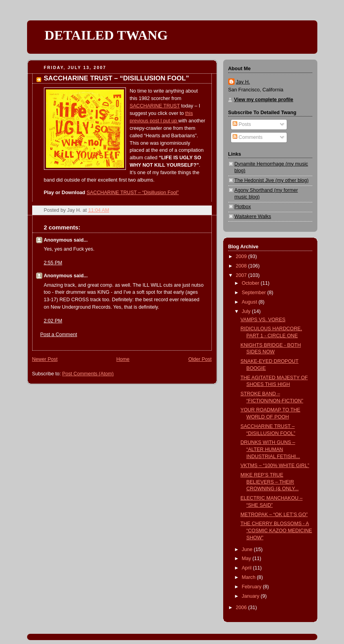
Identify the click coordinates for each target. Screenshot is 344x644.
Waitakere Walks (253, 216)
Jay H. (243, 82)
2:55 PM (53, 263)
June (248, 549)
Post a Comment (59, 335)
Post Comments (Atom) (88, 374)
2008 (242, 266)
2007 (242, 275)
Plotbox (243, 207)
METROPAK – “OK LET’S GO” (274, 515)
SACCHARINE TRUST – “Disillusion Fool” (133, 193)
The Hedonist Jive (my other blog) (272, 180)
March (249, 577)
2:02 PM (53, 321)
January (251, 596)
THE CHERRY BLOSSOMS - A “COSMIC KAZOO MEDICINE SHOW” (276, 530)
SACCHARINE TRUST (155, 106)
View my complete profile (264, 100)
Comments (248, 137)
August (250, 302)
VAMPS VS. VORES (263, 320)
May (247, 558)
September (254, 293)
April (247, 568)
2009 (242, 257)
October (251, 283)
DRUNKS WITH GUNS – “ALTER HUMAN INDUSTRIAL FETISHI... (270, 449)
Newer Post (45, 359)
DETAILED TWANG (106, 35)
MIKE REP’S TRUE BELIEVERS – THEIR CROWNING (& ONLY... (269, 482)
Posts (242, 124)
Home (123, 359)
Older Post (200, 359)
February (252, 587)
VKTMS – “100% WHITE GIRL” (275, 466)
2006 (242, 608)
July (247, 311)
